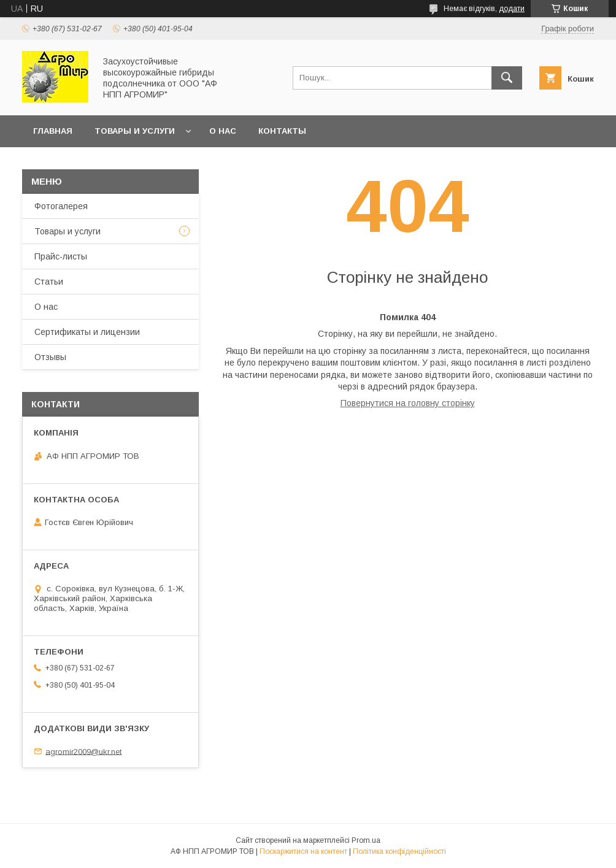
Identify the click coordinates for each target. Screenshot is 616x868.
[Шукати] (507, 78)
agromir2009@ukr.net (83, 751)
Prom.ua (366, 840)
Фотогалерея (61, 206)
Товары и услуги (135, 131)
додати (512, 9)
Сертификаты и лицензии (87, 332)
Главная (53, 131)
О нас (223, 131)
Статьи (49, 282)
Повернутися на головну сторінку (408, 403)
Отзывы (50, 357)
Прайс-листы (61, 256)
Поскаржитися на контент (303, 851)
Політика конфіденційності (399, 851)
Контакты (282, 131)
